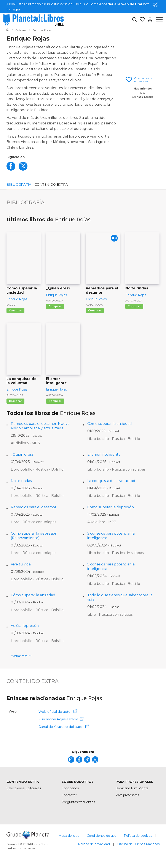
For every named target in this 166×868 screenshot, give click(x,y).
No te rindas (21, 481)
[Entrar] (149, 20)
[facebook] (11, 169)
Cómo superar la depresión (111, 507)
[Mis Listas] (141, 20)
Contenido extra (51, 184)
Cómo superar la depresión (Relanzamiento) (34, 536)
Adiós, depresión (25, 626)
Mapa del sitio (69, 836)
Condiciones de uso (102, 836)
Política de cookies (138, 836)
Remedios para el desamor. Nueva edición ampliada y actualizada (40, 426)
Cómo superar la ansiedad (110, 424)
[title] (71, 760)
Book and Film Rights (132, 788)
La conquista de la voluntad (111, 481)
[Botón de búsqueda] (134, 20)
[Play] (113, 239)
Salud (11, 305)
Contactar (69, 795)
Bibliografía (19, 184)
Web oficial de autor (58, 712)
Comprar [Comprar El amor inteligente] (55, 401)
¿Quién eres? (22, 454)
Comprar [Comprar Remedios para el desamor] (95, 310)
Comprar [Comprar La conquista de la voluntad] (15, 401)
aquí (16, 9)
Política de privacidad (94, 844)
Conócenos (70, 788)
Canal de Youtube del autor (64, 727)
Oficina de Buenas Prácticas (138, 844)
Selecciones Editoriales (24, 788)
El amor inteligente (104, 454)
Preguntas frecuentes (78, 802)
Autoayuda (55, 301)
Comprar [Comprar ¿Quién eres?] (55, 306)
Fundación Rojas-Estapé (61, 719)
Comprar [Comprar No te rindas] (134, 306)
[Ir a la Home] (8, 30)
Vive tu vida (21, 564)
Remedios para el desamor (34, 507)
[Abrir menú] (159, 20)
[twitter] (23, 169)
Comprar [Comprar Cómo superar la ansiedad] (15, 310)
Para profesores (127, 795)
